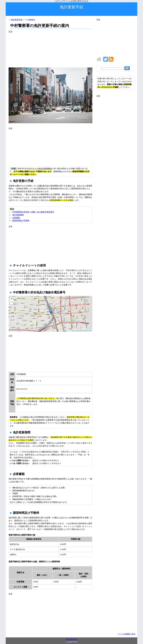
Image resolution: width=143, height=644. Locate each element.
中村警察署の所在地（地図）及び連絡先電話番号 (33, 212)
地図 (50, 314)
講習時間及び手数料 (21, 221)
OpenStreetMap (88, 331)
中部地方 (31, 20)
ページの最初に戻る (127, 634)
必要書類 (16, 218)
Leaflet (74, 331)
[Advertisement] (50, 49)
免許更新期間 (18, 215)
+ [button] (12, 299)
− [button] (12, 302)
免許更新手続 (17, 20)
